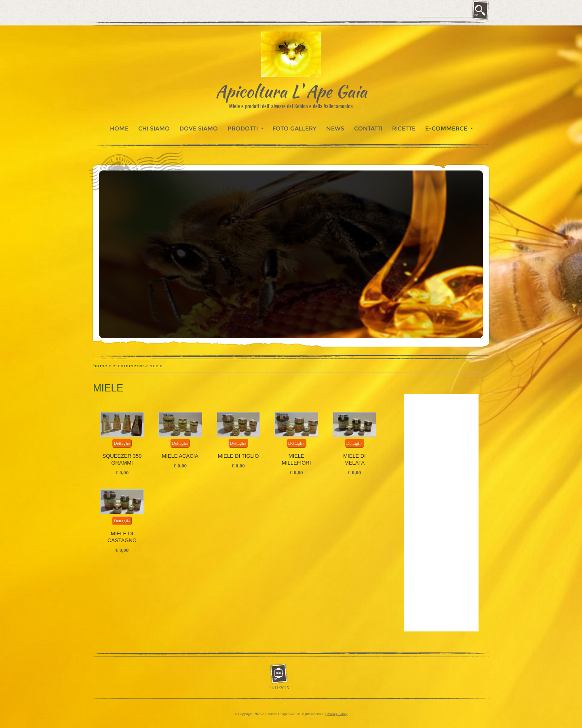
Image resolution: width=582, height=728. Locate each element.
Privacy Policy (337, 714)
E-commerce (449, 128)
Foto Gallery (294, 128)
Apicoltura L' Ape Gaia (291, 91)
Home (119, 128)
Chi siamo (154, 128)
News (335, 128)
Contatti (368, 128)
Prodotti (246, 128)
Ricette (404, 128)
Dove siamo (199, 128)
